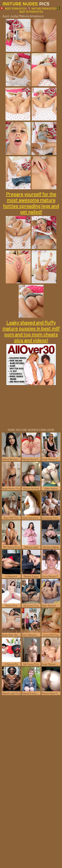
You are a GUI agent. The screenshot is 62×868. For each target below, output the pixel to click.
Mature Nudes (26, 4)
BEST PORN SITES (13, 8)
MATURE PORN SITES (41, 8)
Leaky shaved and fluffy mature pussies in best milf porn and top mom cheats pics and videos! (31, 331)
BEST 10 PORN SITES (40, 10)
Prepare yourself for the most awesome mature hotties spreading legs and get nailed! (31, 203)
